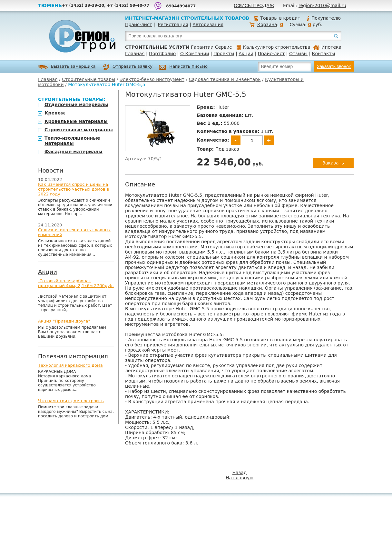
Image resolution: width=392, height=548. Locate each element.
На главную (240, 478)
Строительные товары (88, 79)
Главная (135, 54)
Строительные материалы (79, 130)
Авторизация (208, 25)
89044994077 (181, 6)
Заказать (333, 163)
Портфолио (162, 54)
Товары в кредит (277, 18)
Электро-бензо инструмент (152, 79)
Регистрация (173, 25)
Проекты (224, 54)
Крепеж (55, 113)
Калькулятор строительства (274, 47)
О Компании (195, 54)
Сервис (223, 47)
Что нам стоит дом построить (71, 401)
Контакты (324, 54)
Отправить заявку (128, 67)
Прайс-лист (139, 25)
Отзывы (298, 54)
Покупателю (323, 18)
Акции (246, 54)
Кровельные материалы (76, 121)
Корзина (267, 25)
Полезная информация (73, 356)
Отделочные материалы (76, 105)
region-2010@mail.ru (322, 5)
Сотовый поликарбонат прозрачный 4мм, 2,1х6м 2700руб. (76, 283)
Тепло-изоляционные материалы (72, 141)
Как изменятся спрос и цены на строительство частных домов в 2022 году (74, 189)
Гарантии (202, 47)
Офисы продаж (254, 5)
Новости (51, 170)
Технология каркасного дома (70, 365)
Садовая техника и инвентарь (225, 79)
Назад (240, 473)
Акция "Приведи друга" (64, 321)
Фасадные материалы (73, 152)
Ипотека (327, 47)
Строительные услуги (157, 47)
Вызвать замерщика (67, 67)
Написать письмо (183, 67)
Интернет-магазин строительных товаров (187, 18)
